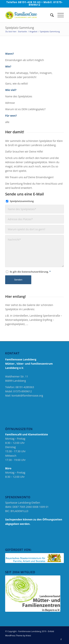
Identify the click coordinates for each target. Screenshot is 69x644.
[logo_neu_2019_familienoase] (29, 15)
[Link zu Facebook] (61, 639)
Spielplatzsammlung (22, 201)
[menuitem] (50, 15)
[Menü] (59, 15)
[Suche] (50, 15)
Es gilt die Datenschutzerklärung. (30, 272)
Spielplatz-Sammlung (20, 28)
